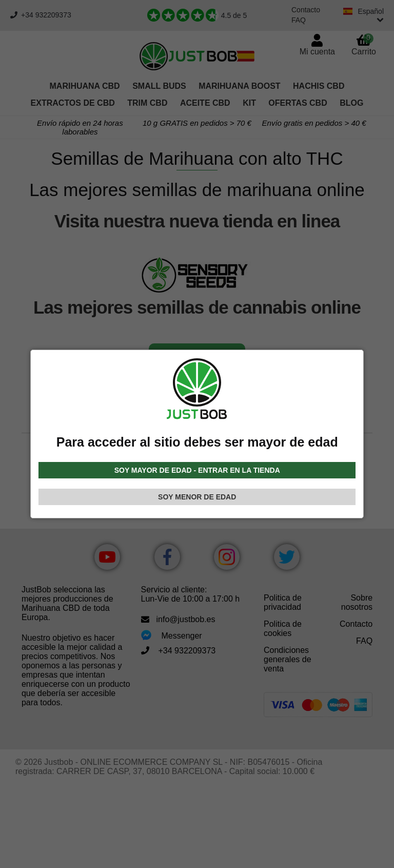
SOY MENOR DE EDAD (197, 497)
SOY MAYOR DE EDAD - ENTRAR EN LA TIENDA (197, 470)
